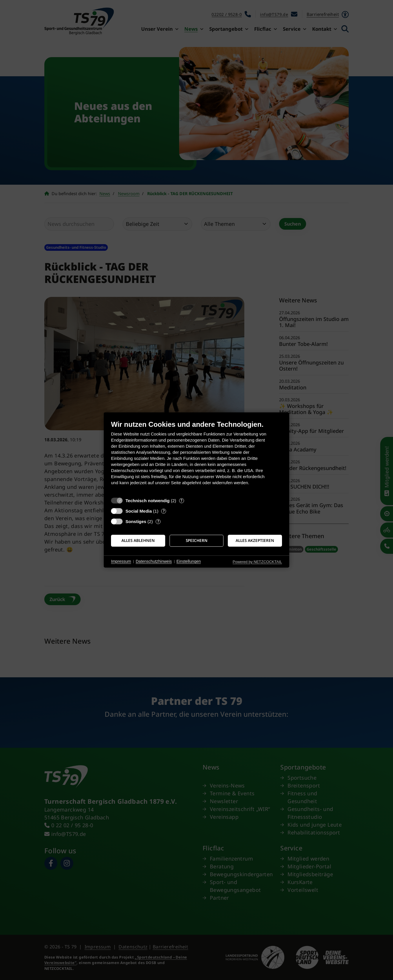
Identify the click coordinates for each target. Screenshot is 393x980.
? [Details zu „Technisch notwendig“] (181, 501)
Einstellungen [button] (189, 561)
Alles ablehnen (138, 540)
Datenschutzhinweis (154, 561)
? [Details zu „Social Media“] (164, 511)
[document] (196, 457)
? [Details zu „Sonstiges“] (158, 521)
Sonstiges (136, 521)
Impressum (121, 561)
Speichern (197, 540)
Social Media (139, 511)
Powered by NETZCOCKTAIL (257, 562)
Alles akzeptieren (255, 540)
